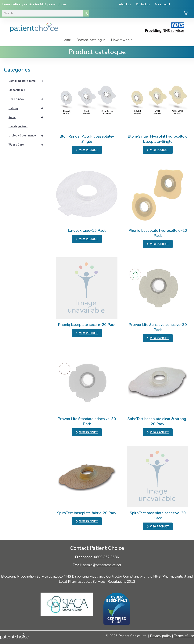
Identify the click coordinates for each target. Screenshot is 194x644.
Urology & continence (28, 136)
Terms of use (184, 636)
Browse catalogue (91, 40)
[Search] (86, 13)
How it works (122, 40)
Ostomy (28, 108)
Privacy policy (161, 636)
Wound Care (28, 145)
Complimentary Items (28, 81)
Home (66, 40)
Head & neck (28, 99)
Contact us (143, 4)
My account (163, 4)
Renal (28, 117)
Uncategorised (18, 126)
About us (125, 4)
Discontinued (17, 90)
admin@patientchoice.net (102, 565)
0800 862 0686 (107, 557)
